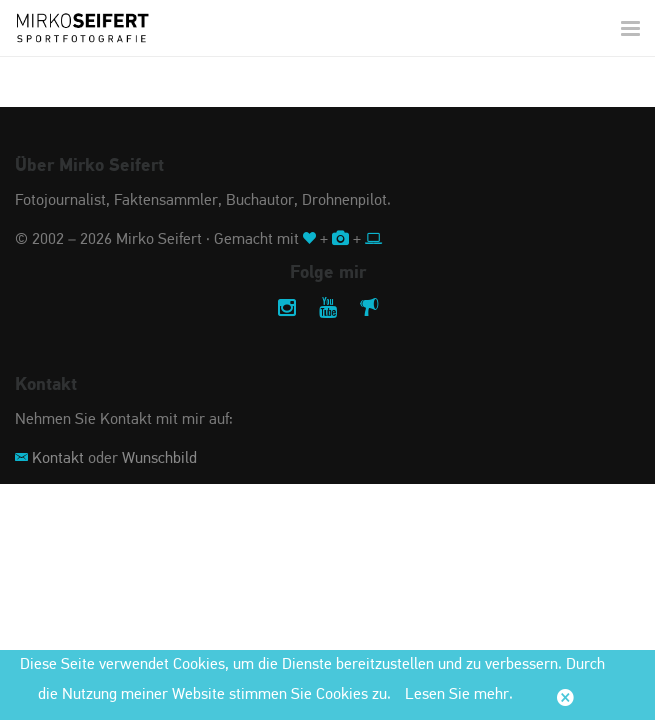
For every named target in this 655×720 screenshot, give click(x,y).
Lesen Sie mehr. (459, 695)
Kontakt (58, 459)
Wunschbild (159, 459)
